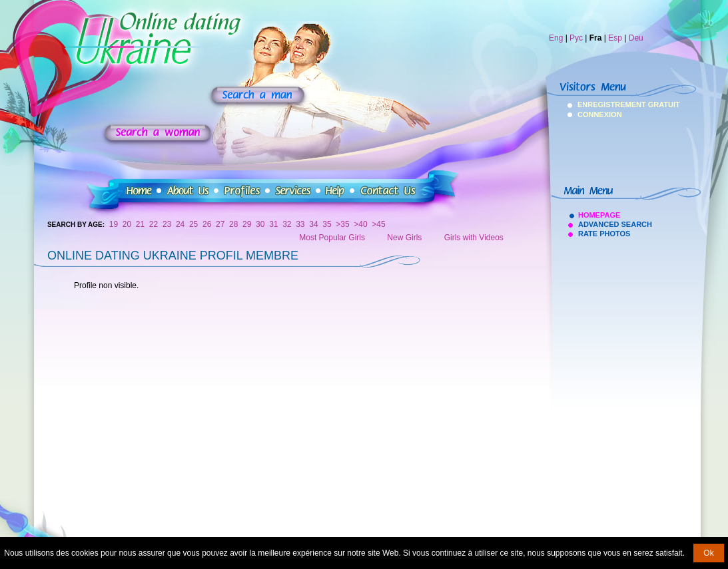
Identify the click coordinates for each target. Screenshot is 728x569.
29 (247, 224)
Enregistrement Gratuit (595, 104)
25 (193, 224)
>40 (360, 224)
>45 (378, 224)
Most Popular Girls (332, 238)
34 (313, 224)
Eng (556, 38)
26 (207, 224)
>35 (342, 224)
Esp (615, 38)
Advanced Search (615, 224)
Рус (576, 38)
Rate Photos (604, 234)
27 (220, 224)
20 (127, 224)
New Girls (404, 238)
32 (287, 224)
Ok (708, 553)
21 (140, 224)
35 (327, 224)
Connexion (595, 114)
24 (180, 224)
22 (154, 224)
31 (273, 224)
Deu (636, 38)
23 (167, 224)
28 (233, 224)
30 (260, 224)
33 (300, 224)
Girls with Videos (474, 238)
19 (114, 224)
